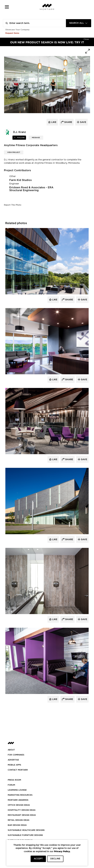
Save (84, 300)
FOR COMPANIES (16, 755)
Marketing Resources (20, 795)
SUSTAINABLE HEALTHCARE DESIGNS (26, 830)
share (68, 122)
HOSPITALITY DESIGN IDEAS (22, 810)
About (11, 750)
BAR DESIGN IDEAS (17, 825)
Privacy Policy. (62, 851)
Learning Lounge (17, 790)
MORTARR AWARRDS (18, 800)
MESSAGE (36, 138)
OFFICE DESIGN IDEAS (19, 805)
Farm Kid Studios (21, 180)
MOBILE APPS (14, 765)
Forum (11, 785)
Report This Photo (13, 205)
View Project (14, 152)
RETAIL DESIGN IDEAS (19, 820)
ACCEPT (38, 859)
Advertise (13, 760)
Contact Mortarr (18, 770)
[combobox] (79, 23)
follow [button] (21, 138)
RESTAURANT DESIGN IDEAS (22, 815)
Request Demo (12, 33)
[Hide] (86, 39)
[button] (7, 7)
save (83, 122)
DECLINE (55, 859)
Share (69, 300)
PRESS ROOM (14, 780)
